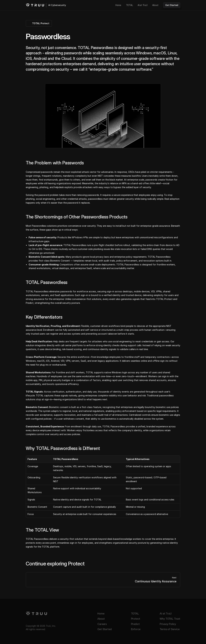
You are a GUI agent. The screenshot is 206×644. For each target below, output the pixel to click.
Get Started (104, 629)
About (101, 619)
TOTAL (135, 614)
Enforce (136, 629)
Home (101, 614)
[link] (118, 5)
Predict (135, 624)
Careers (102, 624)
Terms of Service (170, 629)
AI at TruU (166, 614)
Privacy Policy (168, 624)
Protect (136, 619)
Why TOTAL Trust (170, 619)
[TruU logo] (35, 5)
